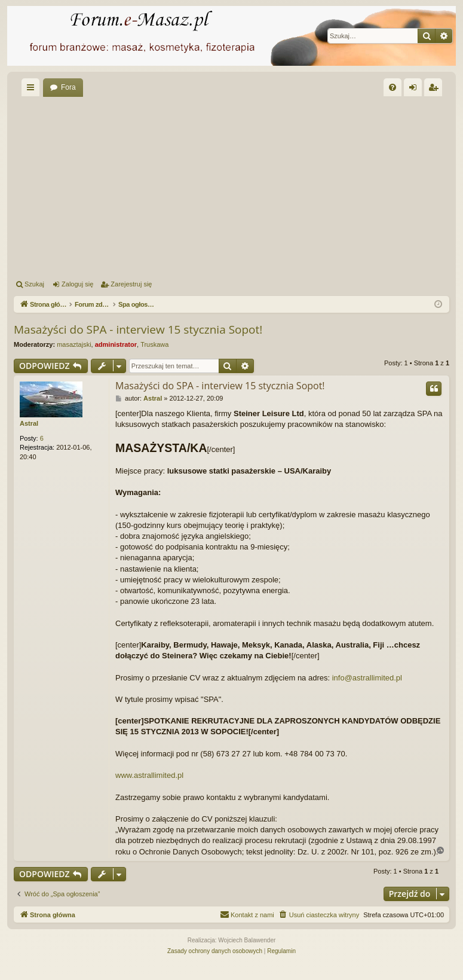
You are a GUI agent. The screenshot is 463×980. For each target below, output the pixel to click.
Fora (68, 87)
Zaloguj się (77, 284)
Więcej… (33, 90)
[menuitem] (393, 87)
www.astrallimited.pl (149, 775)
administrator (116, 344)
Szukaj (34, 284)
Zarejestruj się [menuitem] (436, 90)
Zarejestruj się (131, 284)
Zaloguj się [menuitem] (416, 90)
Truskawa (154, 344)
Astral (29, 423)
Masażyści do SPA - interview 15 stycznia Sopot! (138, 329)
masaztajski (74, 344)
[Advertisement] (238, 186)
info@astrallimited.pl (367, 678)
